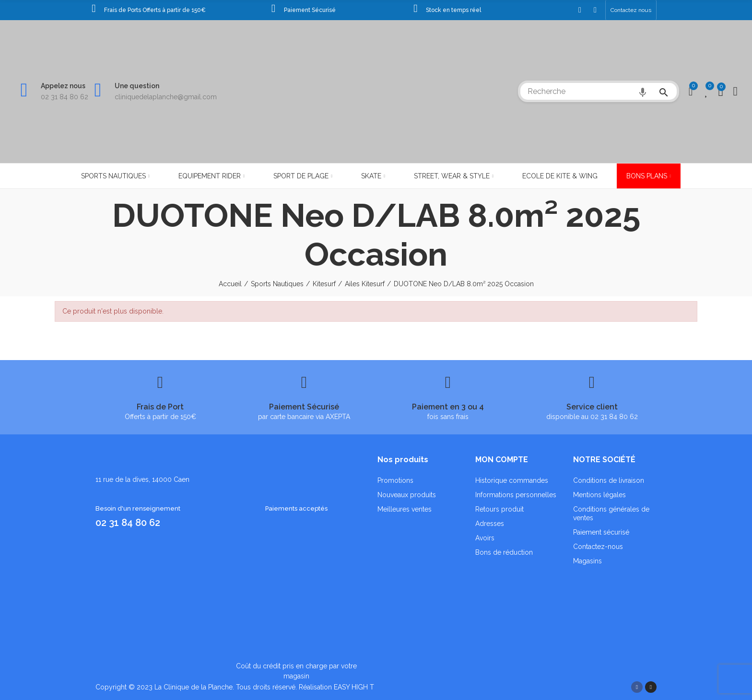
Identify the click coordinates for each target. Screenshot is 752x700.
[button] (631, 10)
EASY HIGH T (354, 687)
